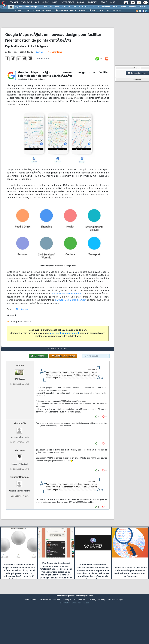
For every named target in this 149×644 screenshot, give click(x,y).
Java (74, 7)
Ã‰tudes (92, 2)
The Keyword (23, 316)
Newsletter (67, 2)
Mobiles (132, 7)
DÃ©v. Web (84, 7)
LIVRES (49, 10)
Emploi (81, 2)
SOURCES (82, 10)
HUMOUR (117, 10)
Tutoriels (26, 2)
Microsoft (66, 7)
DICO (109, 10)
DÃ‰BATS (93, 10)
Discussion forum (137, 73)
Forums (14, 2)
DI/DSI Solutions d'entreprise (27, 7)
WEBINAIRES (38, 10)
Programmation (104, 7)
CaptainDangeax (20, 497)
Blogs (45, 2)
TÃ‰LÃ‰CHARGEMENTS (65, 10)
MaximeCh (20, 444)
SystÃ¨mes (143, 7)
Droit (104, 2)
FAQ (37, 2)
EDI (93, 7)
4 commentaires (55, 59)
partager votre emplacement (71, 307)
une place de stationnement (66, 301)
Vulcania (20, 470)
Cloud (45, 7)
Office (124, 7)
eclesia (20, 385)
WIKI (102, 10)
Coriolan (39, 59)
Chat (55, 2)
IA (51, 7)
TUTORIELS (20, 10)
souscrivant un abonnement (64, 340)
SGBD (116, 7)
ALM (57, 7)
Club (112, 2)
